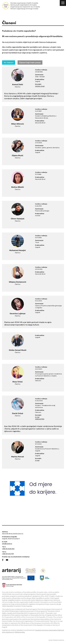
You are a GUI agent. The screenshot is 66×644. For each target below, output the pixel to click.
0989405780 (40, 419)
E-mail (37, 417)
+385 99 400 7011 (8, 554)
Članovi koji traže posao (30, 63)
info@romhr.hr (7, 544)
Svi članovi (9, 63)
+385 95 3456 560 (8, 549)
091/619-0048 (40, 86)
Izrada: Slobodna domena (56, 640)
